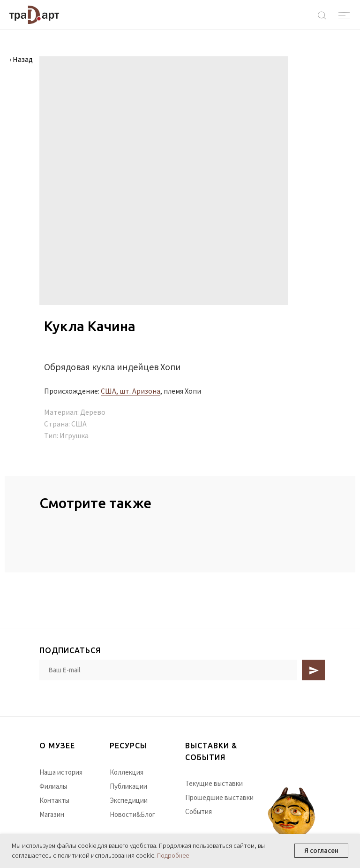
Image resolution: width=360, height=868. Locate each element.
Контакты (54, 800)
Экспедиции (129, 800)
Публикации (128, 786)
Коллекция (127, 772)
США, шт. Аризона (131, 391)
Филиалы (53, 786)
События (199, 811)
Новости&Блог (132, 814)
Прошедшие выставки (219, 797)
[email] (168, 670)
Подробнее (173, 855)
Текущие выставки (214, 783)
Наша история (61, 772)
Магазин (52, 814)
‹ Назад (21, 59)
